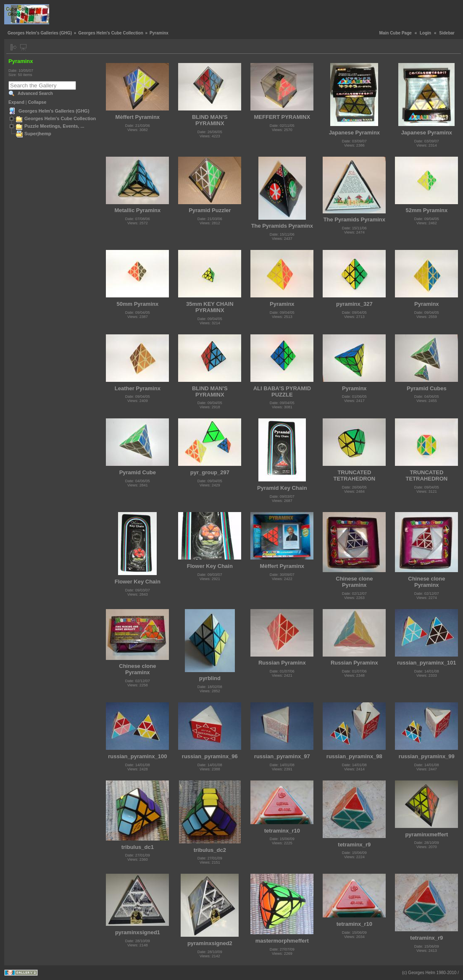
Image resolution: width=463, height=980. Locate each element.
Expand (16, 102)
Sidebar (447, 33)
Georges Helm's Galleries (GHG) (40, 33)
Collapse (37, 102)
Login (425, 33)
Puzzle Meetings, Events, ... (54, 126)
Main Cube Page (396, 33)
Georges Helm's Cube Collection (111, 33)
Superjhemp (38, 134)
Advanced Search (35, 93)
